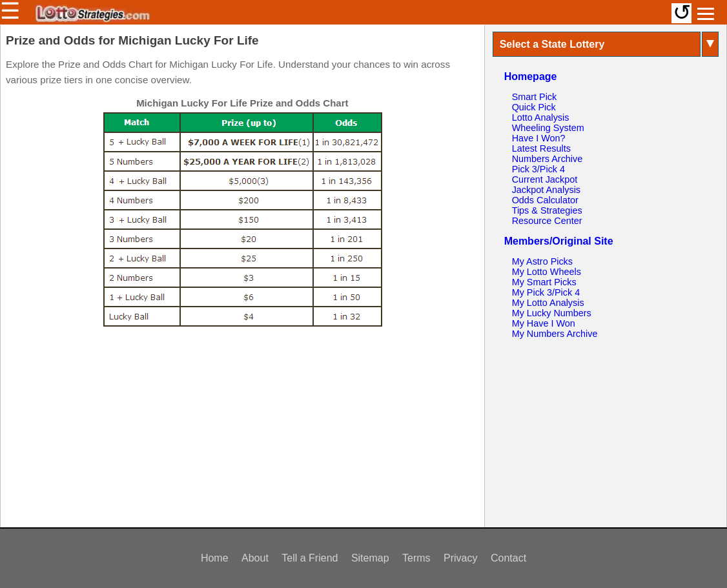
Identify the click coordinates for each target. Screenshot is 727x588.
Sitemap (370, 558)
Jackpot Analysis (546, 190)
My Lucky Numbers (552, 313)
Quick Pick (534, 107)
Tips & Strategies (547, 210)
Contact (508, 558)
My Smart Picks (544, 282)
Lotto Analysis (541, 117)
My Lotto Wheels (547, 272)
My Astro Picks (542, 261)
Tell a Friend (310, 558)
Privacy (460, 558)
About (255, 558)
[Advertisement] (242, 425)
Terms (416, 558)
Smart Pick (535, 97)
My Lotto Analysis (548, 303)
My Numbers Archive (555, 334)
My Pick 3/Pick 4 (546, 292)
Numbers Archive (548, 159)
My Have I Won (544, 323)
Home (215, 558)
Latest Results (541, 148)
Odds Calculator (545, 200)
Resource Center (547, 221)
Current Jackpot (545, 179)
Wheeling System (548, 128)
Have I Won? (539, 138)
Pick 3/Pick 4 (538, 169)
